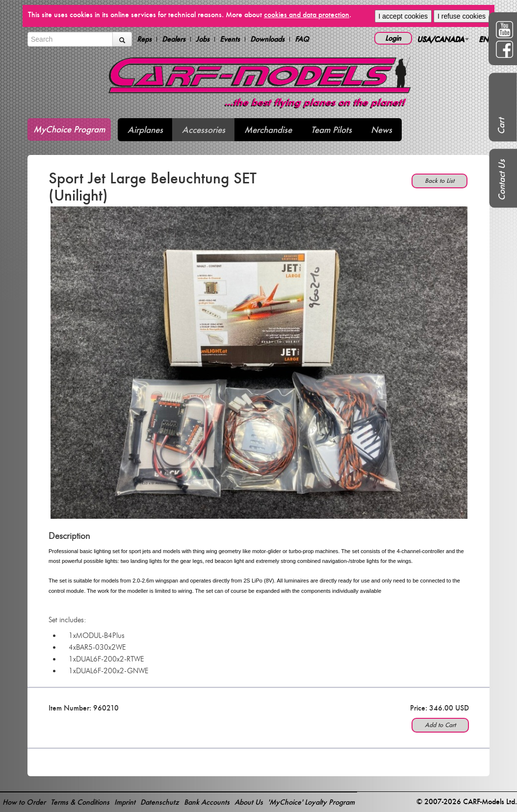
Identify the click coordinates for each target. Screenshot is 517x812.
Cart (501, 126)
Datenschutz (160, 802)
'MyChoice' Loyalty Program (311, 802)
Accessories (204, 130)
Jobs (203, 39)
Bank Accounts (207, 802)
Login (393, 38)
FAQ (302, 39)
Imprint (125, 802)
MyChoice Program (69, 129)
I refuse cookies (462, 16)
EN (486, 39)
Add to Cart (440, 725)
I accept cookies (403, 16)
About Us (249, 802)
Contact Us (502, 180)
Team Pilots (331, 130)
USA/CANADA (443, 39)
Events (230, 39)
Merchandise (268, 130)
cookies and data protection (307, 14)
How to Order (24, 802)
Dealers (174, 39)
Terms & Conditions (80, 802)
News (381, 130)
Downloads (267, 39)
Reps (144, 39)
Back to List (439, 181)
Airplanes (145, 130)
